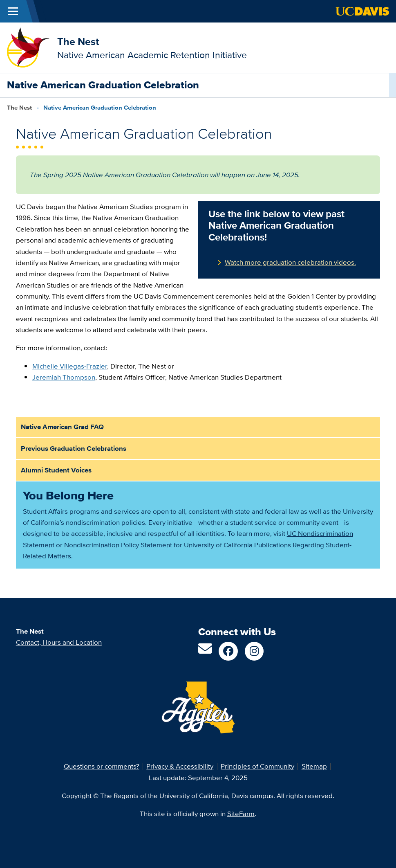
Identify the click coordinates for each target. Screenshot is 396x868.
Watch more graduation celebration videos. (290, 262)
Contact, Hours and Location (59, 642)
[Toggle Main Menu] (13, 11)
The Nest (78, 42)
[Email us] (205, 651)
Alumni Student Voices (56, 470)
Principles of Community (257, 766)
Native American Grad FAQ (62, 427)
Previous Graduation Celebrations (74, 449)
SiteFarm (241, 814)
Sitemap (314, 766)
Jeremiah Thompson (64, 377)
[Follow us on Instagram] (254, 651)
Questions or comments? (102, 766)
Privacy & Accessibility (180, 766)
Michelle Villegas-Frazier (70, 366)
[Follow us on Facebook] (228, 651)
